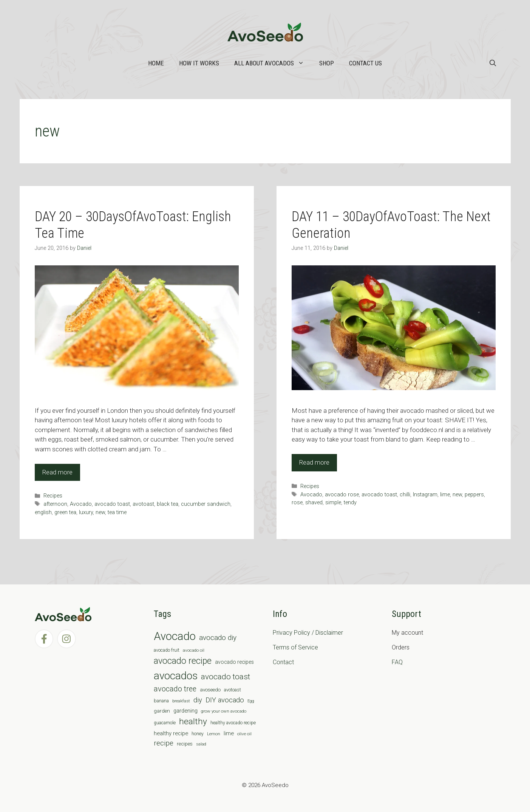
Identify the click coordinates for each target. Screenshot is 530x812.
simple (333, 503)
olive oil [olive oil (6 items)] (244, 734)
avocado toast (112, 504)
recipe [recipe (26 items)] (164, 743)
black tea (168, 504)
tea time (117, 512)
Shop (327, 63)
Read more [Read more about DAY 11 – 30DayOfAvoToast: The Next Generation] (314, 462)
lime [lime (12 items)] (229, 733)
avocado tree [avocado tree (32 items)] (175, 689)
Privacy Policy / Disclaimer (308, 633)
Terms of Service (295, 647)
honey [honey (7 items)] (198, 734)
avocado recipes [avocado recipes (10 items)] (234, 662)
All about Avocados (273, 63)
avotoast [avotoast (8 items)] (233, 690)
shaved (314, 503)
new (100, 512)
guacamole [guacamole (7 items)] (165, 723)
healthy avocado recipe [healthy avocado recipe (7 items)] (233, 723)
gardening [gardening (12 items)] (185, 711)
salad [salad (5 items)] (201, 744)
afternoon (55, 504)
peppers (474, 495)
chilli (405, 495)
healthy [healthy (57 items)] (193, 721)
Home (156, 63)
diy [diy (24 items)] (198, 700)
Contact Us (365, 63)
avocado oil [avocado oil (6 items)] (194, 650)
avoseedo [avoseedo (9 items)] (210, 690)
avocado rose (342, 495)
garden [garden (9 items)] (162, 711)
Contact (283, 662)
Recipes (53, 496)
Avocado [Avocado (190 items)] (175, 636)
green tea (65, 512)
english (43, 512)
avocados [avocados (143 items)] (176, 676)
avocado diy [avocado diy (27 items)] (218, 638)
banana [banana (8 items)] (161, 701)
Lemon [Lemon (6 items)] (214, 734)
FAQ (397, 662)
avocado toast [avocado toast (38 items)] (226, 677)
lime (445, 495)
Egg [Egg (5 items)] (251, 701)
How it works (199, 63)
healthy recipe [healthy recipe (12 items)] (171, 733)
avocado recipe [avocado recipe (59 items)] (183, 661)
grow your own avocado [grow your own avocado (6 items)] (224, 711)
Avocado (81, 504)
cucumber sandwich (206, 504)
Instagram (425, 495)
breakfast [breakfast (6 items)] (181, 701)
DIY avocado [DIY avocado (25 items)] (225, 700)
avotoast (143, 504)
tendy (350, 503)
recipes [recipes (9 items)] (185, 744)
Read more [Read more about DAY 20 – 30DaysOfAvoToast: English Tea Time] (57, 472)
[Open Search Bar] (493, 63)
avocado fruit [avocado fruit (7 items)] (167, 650)
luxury (86, 512)
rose (297, 503)
